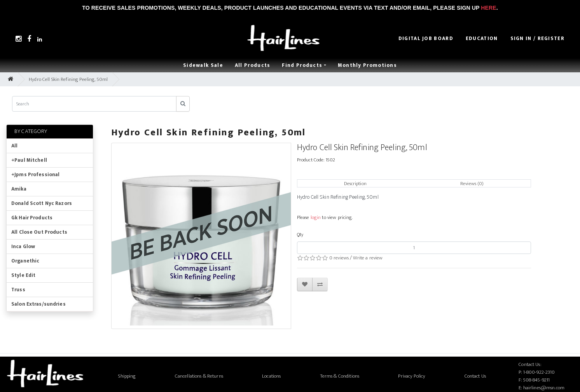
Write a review (368, 258)
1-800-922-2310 (539, 372)
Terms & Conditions (340, 376)
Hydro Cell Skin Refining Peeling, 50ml (68, 79)
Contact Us (475, 376)
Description (355, 184)
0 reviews (339, 258)
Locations (271, 376)
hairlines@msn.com (544, 388)
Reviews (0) (472, 184)
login (316, 217)
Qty (300, 234)
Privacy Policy (412, 376)
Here (488, 8)
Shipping (127, 376)
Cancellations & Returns (199, 376)
